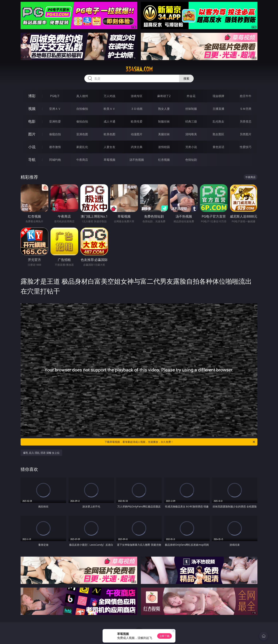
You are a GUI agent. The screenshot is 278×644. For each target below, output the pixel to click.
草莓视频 (109, 160)
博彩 (32, 96)
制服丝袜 (164, 121)
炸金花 (191, 96)
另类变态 (246, 121)
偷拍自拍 (82, 121)
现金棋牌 (218, 96)
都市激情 (55, 147)
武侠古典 (137, 147)
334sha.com (139, 69)
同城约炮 (55, 160)
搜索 (186, 78)
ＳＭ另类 (246, 109)
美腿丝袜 (164, 134)
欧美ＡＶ (109, 109)
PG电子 (55, 96)
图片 (32, 134)
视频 (32, 109)
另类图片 (246, 134)
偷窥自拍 (55, 134)
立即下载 (165, 636)
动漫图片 (137, 134)
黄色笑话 (218, 147)
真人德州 (82, 96)
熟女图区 (218, 134)
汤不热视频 (137, 160)
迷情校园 (164, 147)
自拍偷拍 (82, 109)
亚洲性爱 (55, 121)
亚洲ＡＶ (55, 109)
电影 (32, 121)
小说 (32, 147)
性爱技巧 (246, 147)
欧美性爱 (137, 121)
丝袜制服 (191, 109)
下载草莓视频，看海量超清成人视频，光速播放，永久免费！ (180, 442)
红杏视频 (164, 160)
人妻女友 (109, 147)
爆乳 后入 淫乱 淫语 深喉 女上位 (41, 453)
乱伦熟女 (218, 121)
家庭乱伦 (82, 147)
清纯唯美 (191, 134)
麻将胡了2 (164, 96)
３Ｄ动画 (137, 109)
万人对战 (109, 96)
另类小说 (191, 147)
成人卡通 (109, 121)
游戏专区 (137, 96)
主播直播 (218, 109)
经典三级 (191, 121)
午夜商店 (82, 160)
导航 (32, 160)
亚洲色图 (82, 134)
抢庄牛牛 (246, 96)
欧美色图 (109, 134)
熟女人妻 (164, 109)
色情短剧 (191, 160)
